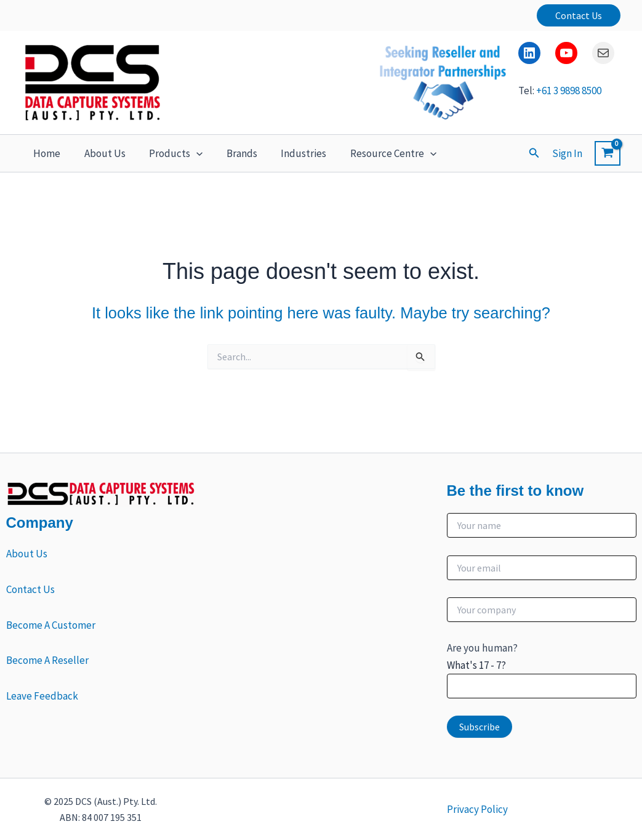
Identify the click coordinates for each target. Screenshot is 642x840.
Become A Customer (51, 625)
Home (46, 153)
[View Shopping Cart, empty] (608, 153)
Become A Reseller (47, 660)
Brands (232, 153)
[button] (579, 15)
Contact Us (30, 589)
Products (169, 153)
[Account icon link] (567, 153)
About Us (101, 153)
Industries (291, 153)
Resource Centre (378, 153)
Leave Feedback (42, 696)
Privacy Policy (477, 809)
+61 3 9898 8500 (569, 91)
